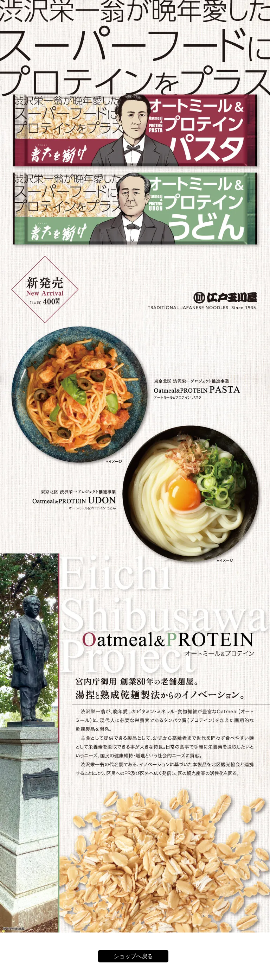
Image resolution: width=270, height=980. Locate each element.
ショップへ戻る (133, 956)
